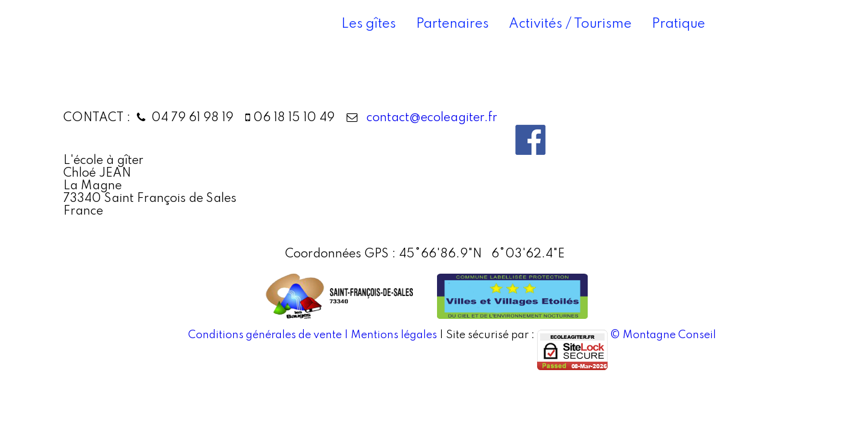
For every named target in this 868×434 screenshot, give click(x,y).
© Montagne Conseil (663, 335)
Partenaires (452, 24)
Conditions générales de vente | (269, 335)
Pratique (678, 24)
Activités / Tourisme (570, 24)
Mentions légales (394, 335)
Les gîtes (369, 24)
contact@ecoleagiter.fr (429, 118)
